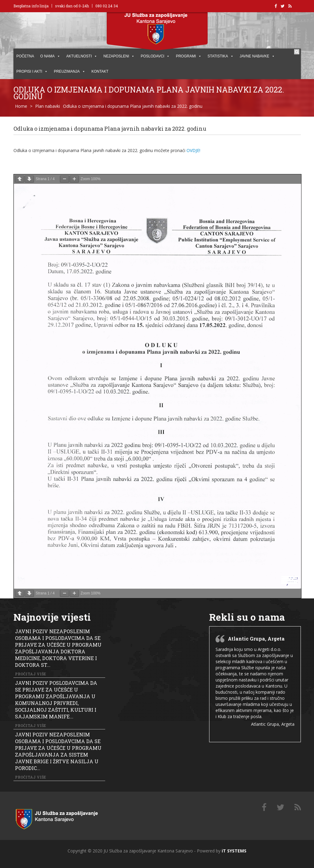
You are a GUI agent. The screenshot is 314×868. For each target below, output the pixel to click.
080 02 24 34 (107, 6)
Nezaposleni (119, 56)
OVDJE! (193, 150)
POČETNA (25, 56)
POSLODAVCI (155, 56)
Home (21, 106)
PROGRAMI (188, 56)
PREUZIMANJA (70, 71)
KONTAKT (100, 71)
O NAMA (50, 56)
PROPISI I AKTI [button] (32, 71)
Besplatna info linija (31, 6)
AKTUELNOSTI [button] (82, 56)
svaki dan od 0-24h (72, 6)
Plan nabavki (48, 106)
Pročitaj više (30, 674)
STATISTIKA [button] (221, 56)
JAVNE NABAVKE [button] (257, 56)
